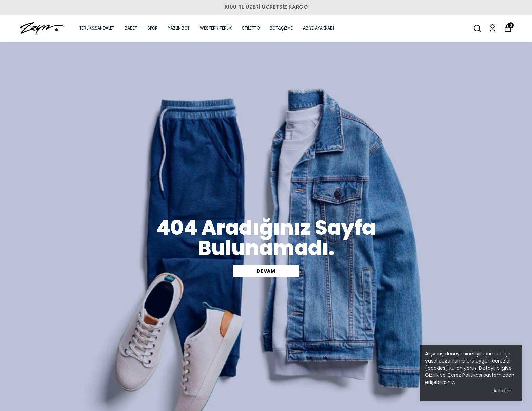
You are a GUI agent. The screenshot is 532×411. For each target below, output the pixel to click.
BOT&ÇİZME (281, 28)
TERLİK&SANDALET (97, 28)
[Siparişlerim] (492, 28)
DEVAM (266, 271)
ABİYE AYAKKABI (318, 28)
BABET (131, 28)
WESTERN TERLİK (216, 28)
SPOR (153, 28)
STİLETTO (251, 28)
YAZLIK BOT (179, 28)
